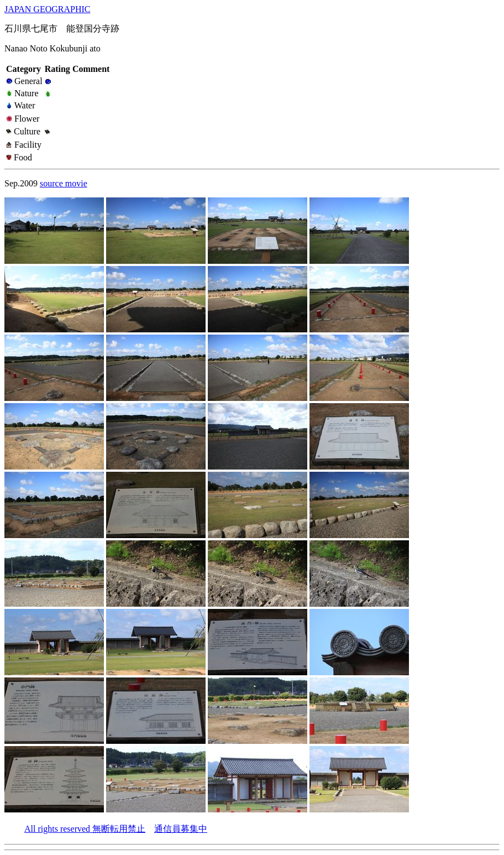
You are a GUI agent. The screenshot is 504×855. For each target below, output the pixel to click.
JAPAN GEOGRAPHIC (47, 9)
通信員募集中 (181, 829)
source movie (64, 183)
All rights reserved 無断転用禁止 (85, 829)
